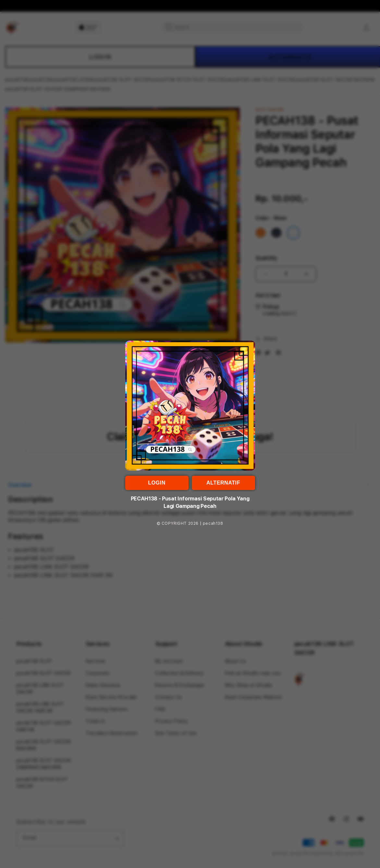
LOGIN (157, 483)
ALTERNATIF (223, 483)
